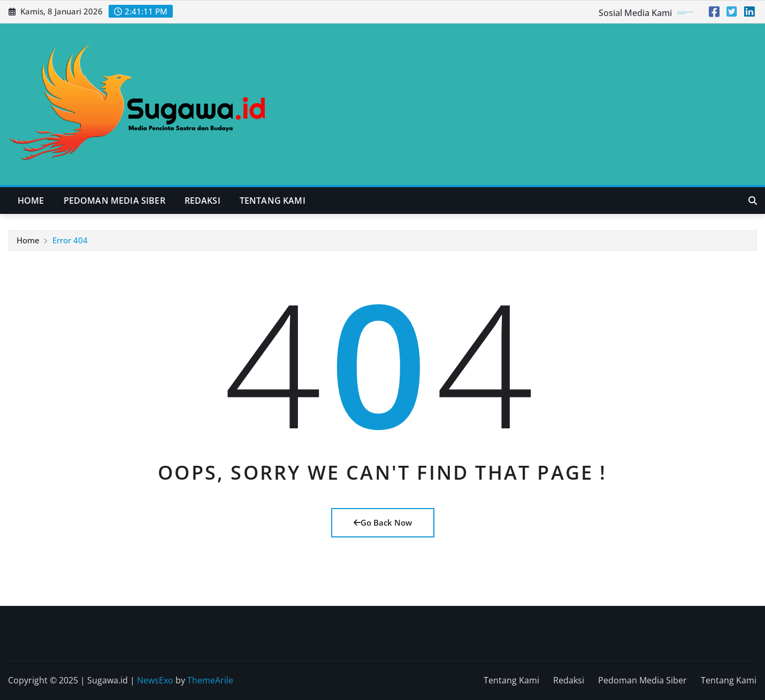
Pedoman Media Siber (114, 201)
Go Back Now (383, 522)
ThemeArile (210, 680)
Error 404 (70, 240)
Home (31, 201)
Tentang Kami (273, 201)
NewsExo (155, 680)
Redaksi (202, 201)
